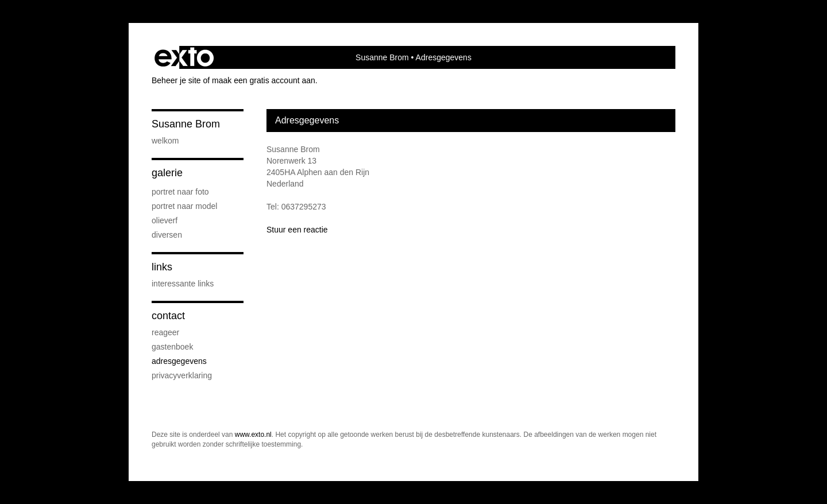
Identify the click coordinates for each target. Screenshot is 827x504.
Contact (168, 316)
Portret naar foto (180, 192)
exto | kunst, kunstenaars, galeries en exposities (184, 57)
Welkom (165, 141)
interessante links (183, 284)
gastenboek (172, 347)
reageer (165, 332)
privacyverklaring (182, 375)
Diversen (167, 235)
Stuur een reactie (297, 230)
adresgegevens (179, 361)
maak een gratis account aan (264, 80)
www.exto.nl (253, 435)
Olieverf (165, 220)
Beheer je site (176, 80)
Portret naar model (184, 206)
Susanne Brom (382, 57)
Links (162, 267)
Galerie (167, 173)
